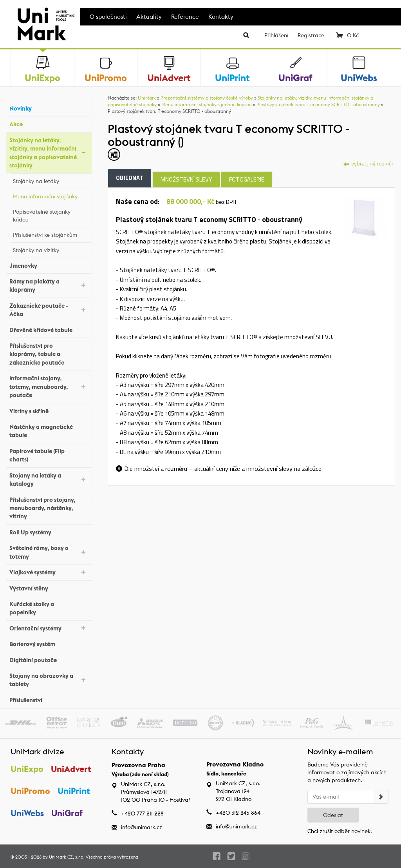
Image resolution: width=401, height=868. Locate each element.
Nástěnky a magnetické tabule (49, 431)
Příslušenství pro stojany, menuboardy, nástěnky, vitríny (49, 508)
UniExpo (27, 769)
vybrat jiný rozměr (368, 163)
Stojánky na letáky (50, 180)
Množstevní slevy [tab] (186, 179)
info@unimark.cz (142, 827)
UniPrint (74, 791)
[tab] (364, 218)
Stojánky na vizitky (50, 249)
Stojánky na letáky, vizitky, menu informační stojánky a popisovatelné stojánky (49, 153)
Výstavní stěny (49, 587)
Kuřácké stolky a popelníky (49, 608)
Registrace (311, 35)
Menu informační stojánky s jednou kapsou (207, 104)
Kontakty (221, 17)
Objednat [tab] (130, 178)
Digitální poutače (49, 659)
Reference (185, 17)
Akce (49, 123)
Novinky (49, 108)
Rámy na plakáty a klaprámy (49, 285)
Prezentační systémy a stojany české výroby (207, 98)
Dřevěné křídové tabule (49, 329)
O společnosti (108, 17)
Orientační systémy (49, 627)
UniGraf (67, 813)
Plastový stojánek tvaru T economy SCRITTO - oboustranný (318, 104)
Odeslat (333, 815)
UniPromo (30, 791)
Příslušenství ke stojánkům (50, 234)
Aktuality (149, 17)
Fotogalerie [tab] (247, 179)
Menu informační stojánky (50, 195)
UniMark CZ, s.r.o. (67, 857)
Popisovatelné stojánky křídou (50, 216)
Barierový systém (49, 643)
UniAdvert (71, 769)
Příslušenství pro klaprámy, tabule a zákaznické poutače (49, 354)
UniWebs (27, 813)
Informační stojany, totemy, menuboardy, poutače (49, 387)
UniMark (147, 98)
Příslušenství (49, 699)
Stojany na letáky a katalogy (49, 479)
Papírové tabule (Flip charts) (49, 455)
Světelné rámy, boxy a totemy (49, 552)
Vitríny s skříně (49, 410)
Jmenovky (49, 264)
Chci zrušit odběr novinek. (340, 831)
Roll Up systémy (49, 531)
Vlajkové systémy (49, 572)
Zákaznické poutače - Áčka (49, 310)
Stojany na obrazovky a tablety (49, 680)
